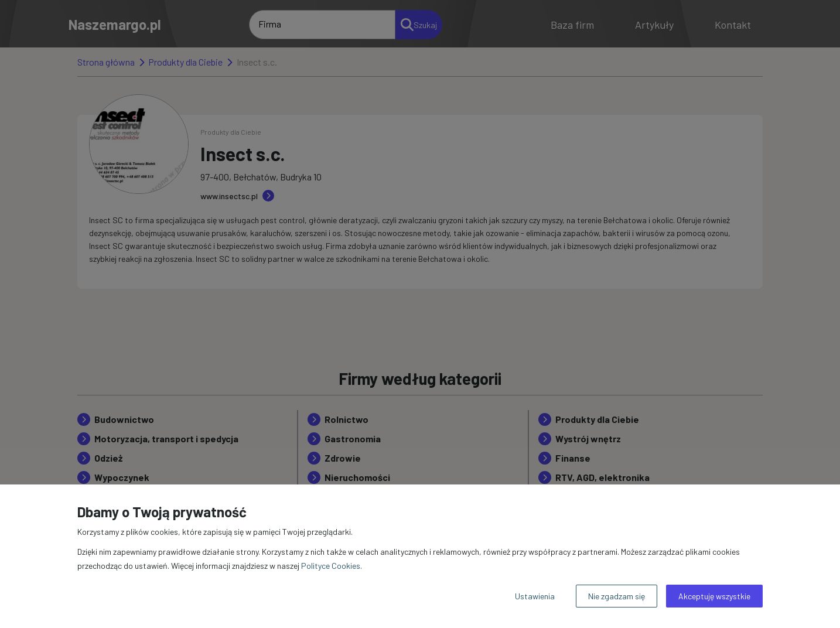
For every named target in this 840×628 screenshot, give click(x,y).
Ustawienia (535, 596)
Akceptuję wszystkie (714, 596)
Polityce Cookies (331, 566)
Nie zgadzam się (617, 596)
